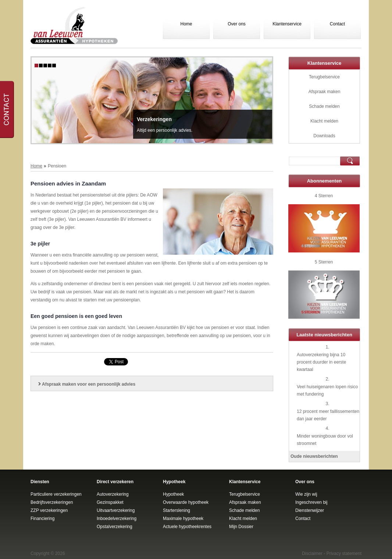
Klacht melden (324, 121)
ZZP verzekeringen (49, 510)
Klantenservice (287, 24)
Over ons (237, 24)
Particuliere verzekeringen (56, 494)
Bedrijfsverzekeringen (52, 502)
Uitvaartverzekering (116, 510)
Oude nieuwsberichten (314, 456)
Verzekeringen (154, 119)
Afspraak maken (325, 92)
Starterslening (177, 510)
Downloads (324, 136)
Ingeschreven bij (311, 502)
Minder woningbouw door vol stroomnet (325, 440)
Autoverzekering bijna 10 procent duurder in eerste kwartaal (321, 362)
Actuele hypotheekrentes (187, 527)
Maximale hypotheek (183, 519)
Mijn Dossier (241, 527)
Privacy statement (344, 553)
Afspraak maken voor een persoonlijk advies (89, 384)
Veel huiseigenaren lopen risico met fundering (327, 390)
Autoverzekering (113, 494)
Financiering (42, 519)
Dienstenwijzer (310, 510)
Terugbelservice (324, 77)
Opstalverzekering (115, 527)
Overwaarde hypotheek (186, 502)
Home (186, 24)
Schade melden (324, 106)
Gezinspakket (110, 502)
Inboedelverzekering (117, 519)
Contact (337, 24)
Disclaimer (312, 553)
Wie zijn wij (306, 494)
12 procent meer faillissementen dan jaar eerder (328, 415)
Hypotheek (173, 494)
